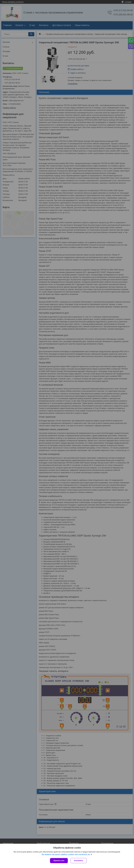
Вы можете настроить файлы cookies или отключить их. (66, 854)
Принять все (59, 861)
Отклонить (79, 861)
